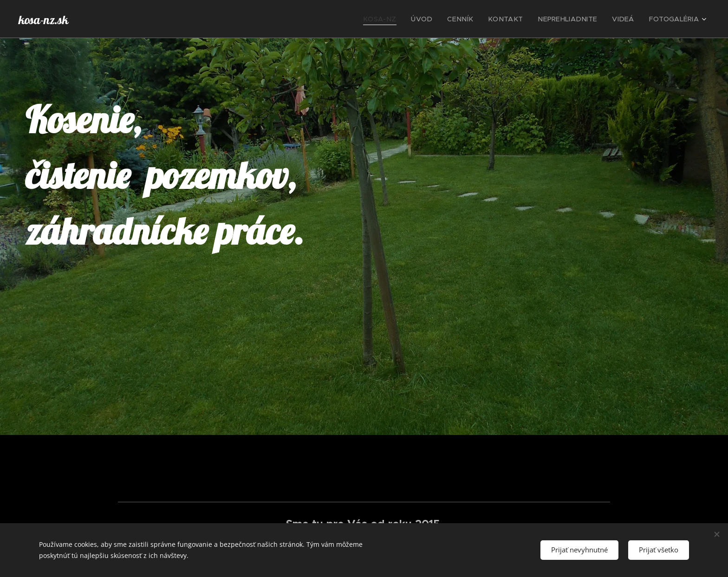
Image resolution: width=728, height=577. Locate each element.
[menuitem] (406, 19)
